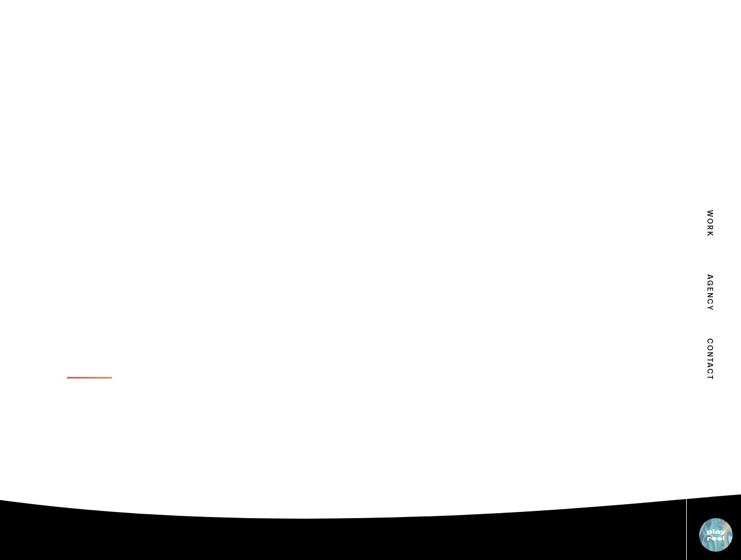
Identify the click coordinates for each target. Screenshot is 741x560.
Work (709, 224)
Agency (709, 288)
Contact (709, 352)
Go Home (89, 369)
